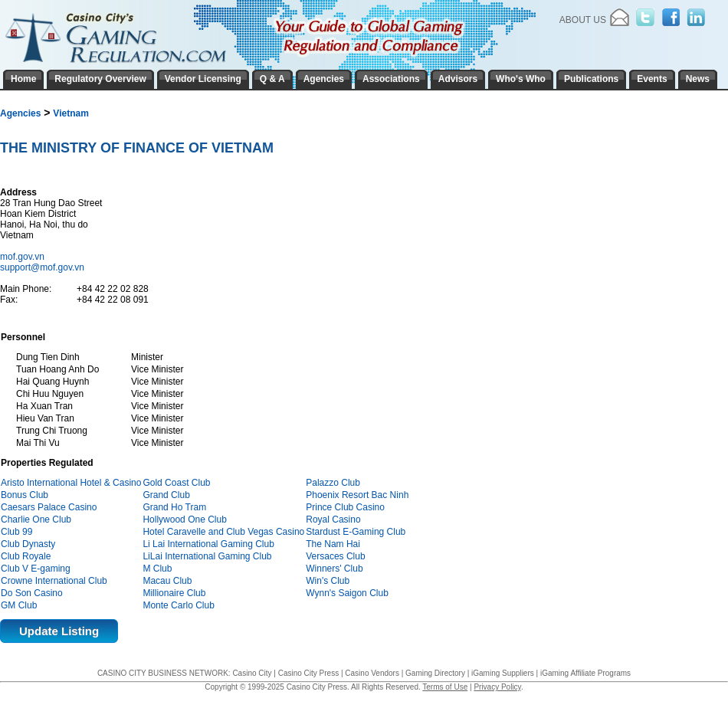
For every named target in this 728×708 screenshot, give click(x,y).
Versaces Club (335, 556)
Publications (591, 79)
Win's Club (328, 581)
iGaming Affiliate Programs (585, 673)
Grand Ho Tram (174, 507)
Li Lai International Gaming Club (208, 544)
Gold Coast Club (176, 483)
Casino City (252, 673)
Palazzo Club (333, 483)
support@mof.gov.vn (42, 267)
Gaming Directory (435, 673)
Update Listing (59, 631)
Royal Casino (333, 520)
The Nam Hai (333, 544)
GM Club (19, 605)
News (698, 79)
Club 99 (16, 532)
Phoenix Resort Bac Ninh (357, 495)
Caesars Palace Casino (49, 507)
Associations (391, 79)
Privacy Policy (497, 687)
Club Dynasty (28, 544)
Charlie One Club (36, 520)
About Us (583, 20)
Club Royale (26, 556)
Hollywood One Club (184, 520)
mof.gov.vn (23, 257)
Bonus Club (25, 495)
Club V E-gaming (36, 569)
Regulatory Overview (100, 79)
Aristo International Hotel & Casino (71, 483)
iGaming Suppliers (503, 673)
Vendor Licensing (203, 79)
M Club (157, 569)
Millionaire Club (174, 593)
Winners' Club (334, 569)
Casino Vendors (372, 673)
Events (652, 79)
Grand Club (166, 495)
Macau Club (167, 581)
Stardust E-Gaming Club (356, 532)
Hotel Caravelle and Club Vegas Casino (223, 532)
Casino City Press (308, 673)
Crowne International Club (54, 581)
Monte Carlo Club (178, 605)
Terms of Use (445, 687)
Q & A (272, 79)
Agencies (20, 113)
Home (23, 79)
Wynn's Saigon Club (347, 593)
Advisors (458, 79)
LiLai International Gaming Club (207, 556)
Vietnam (71, 113)
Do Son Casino (32, 593)
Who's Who (521, 79)
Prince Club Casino (345, 507)
